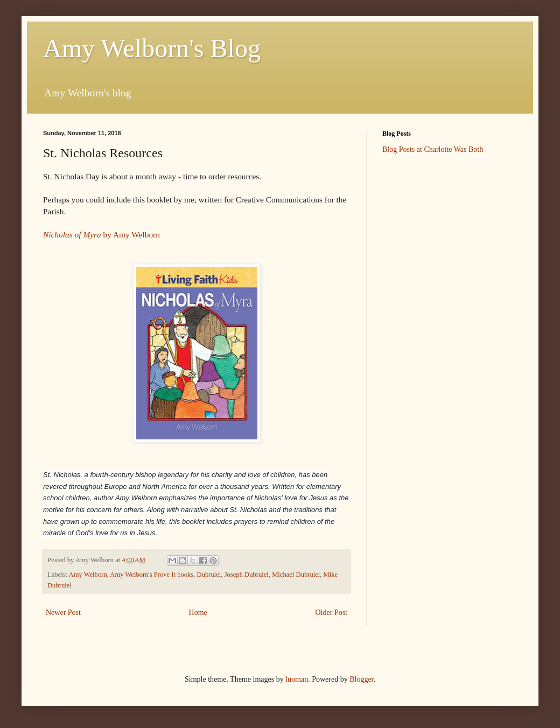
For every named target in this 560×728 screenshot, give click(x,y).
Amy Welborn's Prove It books (152, 575)
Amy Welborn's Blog (152, 48)
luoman (297, 679)
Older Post (332, 612)
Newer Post (63, 612)
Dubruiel (209, 575)
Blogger (361, 679)
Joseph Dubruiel (247, 575)
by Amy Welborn (101, 234)
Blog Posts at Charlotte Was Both (433, 149)
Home (198, 612)
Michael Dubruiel (296, 575)
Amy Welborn (88, 575)
